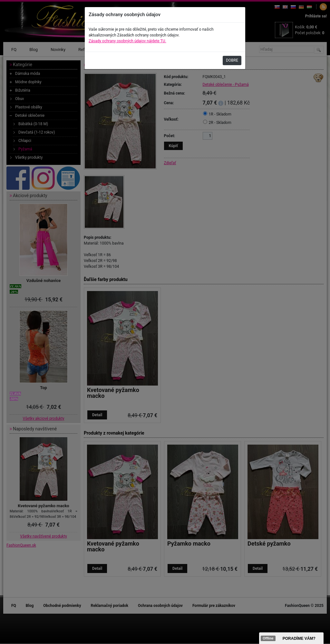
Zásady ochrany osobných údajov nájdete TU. (127, 41)
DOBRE (232, 60)
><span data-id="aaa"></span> (291, 638)
